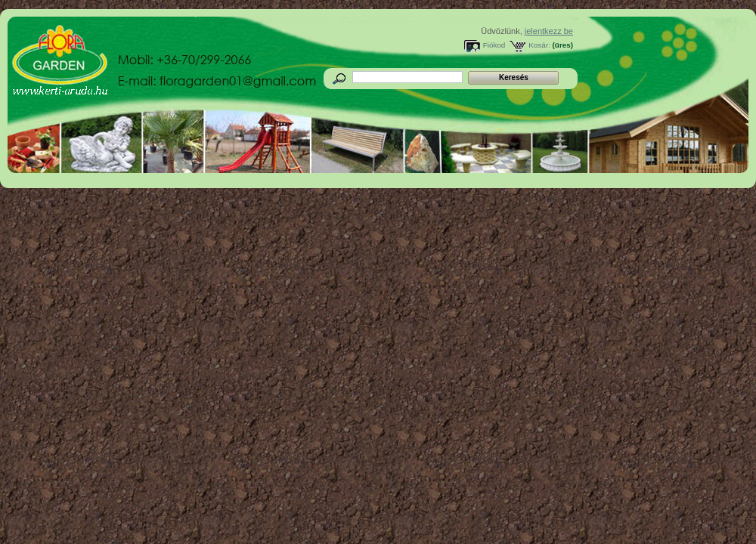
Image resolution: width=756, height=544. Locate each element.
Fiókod (494, 45)
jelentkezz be (549, 31)
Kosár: (539, 45)
